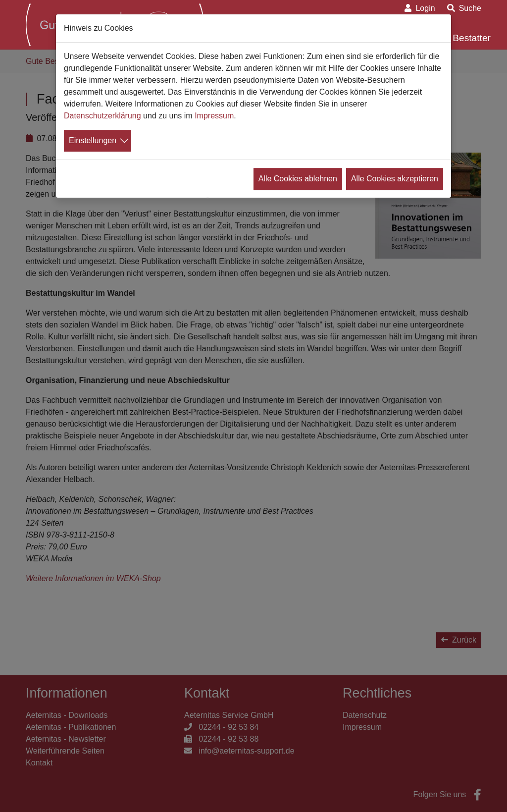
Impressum (214, 116)
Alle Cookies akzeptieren (395, 179)
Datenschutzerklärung (102, 116)
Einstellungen (93, 140)
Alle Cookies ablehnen (298, 179)
